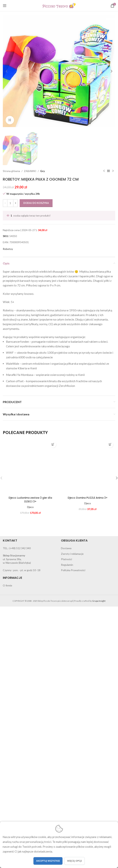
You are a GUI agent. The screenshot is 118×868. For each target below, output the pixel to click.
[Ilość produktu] (10, 446)
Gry (42, 414)
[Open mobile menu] (5, 6)
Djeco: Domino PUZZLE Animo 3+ (88, 741)
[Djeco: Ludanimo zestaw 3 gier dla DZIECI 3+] (30, 710)
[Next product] (113, 414)
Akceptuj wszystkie (48, 861)
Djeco (30, 750)
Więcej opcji (75, 861)
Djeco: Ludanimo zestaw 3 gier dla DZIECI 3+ (30, 743)
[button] (7, 71)
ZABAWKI (30, 414)
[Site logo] (59, 5)
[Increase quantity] (15, 446)
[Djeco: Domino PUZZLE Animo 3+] (88, 710)
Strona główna (11, 414)
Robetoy (8, 492)
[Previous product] (104, 414)
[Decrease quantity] (5, 446)
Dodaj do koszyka (36, 446)
